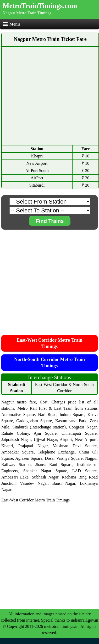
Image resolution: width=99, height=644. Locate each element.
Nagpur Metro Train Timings (27, 13)
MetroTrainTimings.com (40, 6)
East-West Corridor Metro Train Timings (49, 343)
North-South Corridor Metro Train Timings (49, 363)
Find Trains (50, 221)
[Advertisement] (49, 96)
